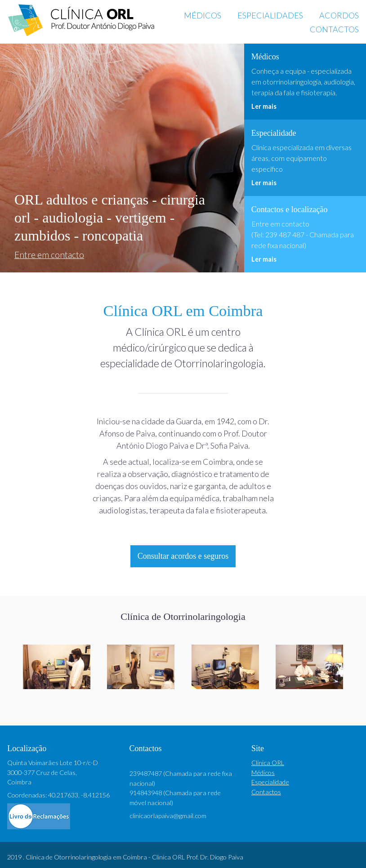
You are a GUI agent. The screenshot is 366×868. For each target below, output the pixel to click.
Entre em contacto (49, 255)
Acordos (339, 15)
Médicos (203, 15)
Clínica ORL (268, 763)
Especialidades (270, 15)
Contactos (334, 29)
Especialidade (270, 782)
